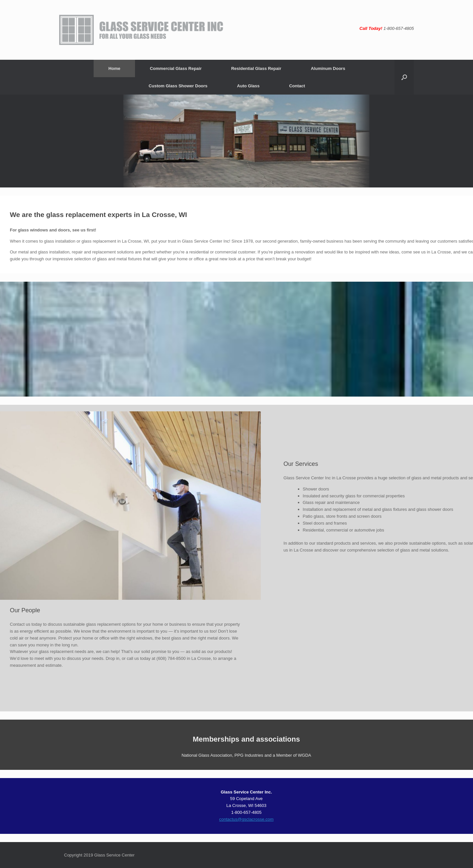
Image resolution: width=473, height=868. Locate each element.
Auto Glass (248, 86)
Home (114, 68)
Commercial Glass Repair (176, 68)
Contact (297, 86)
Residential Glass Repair (256, 68)
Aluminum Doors (328, 68)
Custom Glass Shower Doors (178, 86)
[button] (404, 77)
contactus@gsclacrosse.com (246, 819)
